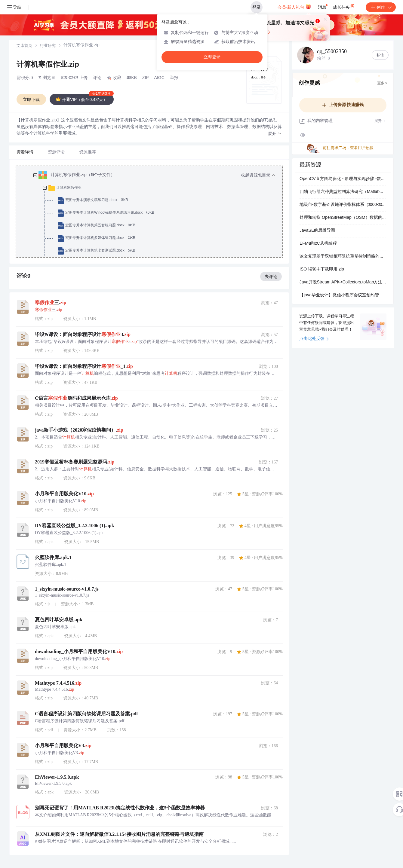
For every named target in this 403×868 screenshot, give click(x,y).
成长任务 (344, 6)
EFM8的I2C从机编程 (318, 244)
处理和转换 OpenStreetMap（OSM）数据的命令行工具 (343, 218)
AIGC (159, 78)
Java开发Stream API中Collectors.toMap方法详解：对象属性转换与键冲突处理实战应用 (343, 283)
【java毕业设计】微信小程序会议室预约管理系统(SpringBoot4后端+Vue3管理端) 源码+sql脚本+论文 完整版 (343, 295)
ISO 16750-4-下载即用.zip (322, 270)
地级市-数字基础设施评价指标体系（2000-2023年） (343, 205)
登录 (257, 7)
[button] (275, 134)
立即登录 (212, 57)
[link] (24, 46)
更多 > (382, 84)
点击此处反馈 (314, 339)
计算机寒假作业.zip (48, 65)
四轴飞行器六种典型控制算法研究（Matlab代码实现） (343, 192)
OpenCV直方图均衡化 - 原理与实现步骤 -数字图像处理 (343, 179)
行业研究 (48, 46)
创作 (381, 7)
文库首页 (24, 46)
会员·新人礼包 (294, 7)
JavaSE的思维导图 (317, 231)
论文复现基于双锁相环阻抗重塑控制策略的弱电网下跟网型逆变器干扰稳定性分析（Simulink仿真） (343, 257)
